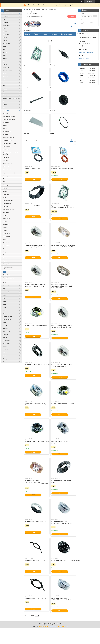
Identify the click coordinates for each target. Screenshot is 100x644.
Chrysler (6, 335)
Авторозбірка (7, 286)
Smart (5, 347)
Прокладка (27, 134)
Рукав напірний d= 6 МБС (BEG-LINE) (35, 561)
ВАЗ (4, 80)
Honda (5, 52)
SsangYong (6, 350)
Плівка (5, 231)
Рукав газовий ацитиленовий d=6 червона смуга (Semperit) (61, 365)
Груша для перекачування (58, 65)
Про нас (45, 34)
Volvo (5, 356)
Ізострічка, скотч (8, 164)
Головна (28, 34)
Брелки (5, 191)
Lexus (5, 62)
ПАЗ (4, 101)
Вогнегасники (7, 170)
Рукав (25, 65)
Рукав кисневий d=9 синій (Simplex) (35, 404)
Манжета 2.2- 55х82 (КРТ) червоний (62, 168)
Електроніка (7, 237)
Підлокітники (7, 234)
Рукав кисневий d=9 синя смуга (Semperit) (61, 442)
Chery (5, 304)
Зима (5, 197)
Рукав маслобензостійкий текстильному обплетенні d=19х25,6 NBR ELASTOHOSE (63, 286)
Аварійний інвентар (9, 209)
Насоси (5, 228)
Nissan (5, 31)
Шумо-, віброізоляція (9, 119)
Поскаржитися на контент (46, 626)
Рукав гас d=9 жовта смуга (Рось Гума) (63, 404)
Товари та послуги (8, 13)
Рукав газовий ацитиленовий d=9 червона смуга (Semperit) (35, 246)
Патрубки (26, 88)
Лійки (5, 182)
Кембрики (6, 258)
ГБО (4, 107)
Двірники (6, 113)
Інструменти (7, 43)
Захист (5, 221)
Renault (5, 74)
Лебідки (5, 240)
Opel (5, 295)
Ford (5, 28)
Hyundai (5, 22)
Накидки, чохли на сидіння (11, 144)
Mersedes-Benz (8, 319)
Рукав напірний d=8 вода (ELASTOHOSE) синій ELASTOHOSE (62, 599)
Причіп (5, 188)
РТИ (4, 272)
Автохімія (6, 16)
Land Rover (6, 341)
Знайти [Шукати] (72, 16)
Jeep (5, 56)
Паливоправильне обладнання (8, 268)
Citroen (5, 301)
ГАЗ (4, 86)
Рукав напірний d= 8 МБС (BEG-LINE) (35, 521)
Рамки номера (7, 203)
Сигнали (5, 255)
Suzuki (5, 353)
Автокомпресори (8, 200)
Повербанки (7, 275)
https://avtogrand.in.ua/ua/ (87, 52)
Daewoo (6, 77)
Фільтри (5, 215)
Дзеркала (6, 167)
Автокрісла (6, 212)
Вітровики (6, 158)
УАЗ (4, 83)
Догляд (5, 176)
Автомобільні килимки (9, 116)
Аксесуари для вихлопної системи (10, 154)
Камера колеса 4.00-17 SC (32, 206)
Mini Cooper (7, 344)
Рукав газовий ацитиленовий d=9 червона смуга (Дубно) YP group (35, 285)
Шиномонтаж (7, 246)
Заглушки (6, 179)
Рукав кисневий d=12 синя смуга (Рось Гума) (37, 441)
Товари (36, 34)
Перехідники (7, 147)
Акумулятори (7, 131)
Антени (5, 125)
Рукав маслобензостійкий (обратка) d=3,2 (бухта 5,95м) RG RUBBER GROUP (63, 207)
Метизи (5, 261)
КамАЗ (5, 104)
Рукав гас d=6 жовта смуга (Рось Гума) (36, 325)
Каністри (6, 161)
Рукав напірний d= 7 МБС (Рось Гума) (35, 598)
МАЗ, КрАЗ (6, 292)
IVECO (5, 338)
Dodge (5, 65)
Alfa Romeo (6, 331)
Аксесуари (6, 110)
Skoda (5, 325)
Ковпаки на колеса (8, 138)
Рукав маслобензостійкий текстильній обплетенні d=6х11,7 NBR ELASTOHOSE (63, 246)
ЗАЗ (4, 92)
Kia (4, 19)
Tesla (5, 310)
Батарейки (6, 150)
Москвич (6, 89)
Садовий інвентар (8, 71)
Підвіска (53, 111)
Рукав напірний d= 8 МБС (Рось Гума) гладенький (63, 561)
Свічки (5, 249)
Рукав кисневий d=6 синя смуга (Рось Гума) (37, 364)
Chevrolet (6, 68)
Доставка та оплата (67, 34)
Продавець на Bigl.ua (50, 625)
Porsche (5, 362)
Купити (33, 179)
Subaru (5, 59)
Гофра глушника (8, 141)
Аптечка (5, 206)
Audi (4, 46)
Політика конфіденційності (60, 626)
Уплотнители (27, 111)
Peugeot (6, 328)
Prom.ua (59, 623)
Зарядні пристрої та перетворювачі (9, 279)
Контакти (54, 34)
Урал (5, 322)
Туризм (5, 95)
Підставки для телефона (10, 173)
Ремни (52, 134)
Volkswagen (7, 25)
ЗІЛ (4, 289)
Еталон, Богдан (7, 316)
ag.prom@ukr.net (84, 58)
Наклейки (6, 224)
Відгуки (96, 34)
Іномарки (6, 359)
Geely (5, 313)
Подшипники (7, 252)
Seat (4, 307)
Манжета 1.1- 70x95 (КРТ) (33, 168)
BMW (5, 49)
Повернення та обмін (84, 34)
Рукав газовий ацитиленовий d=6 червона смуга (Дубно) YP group (61, 326)
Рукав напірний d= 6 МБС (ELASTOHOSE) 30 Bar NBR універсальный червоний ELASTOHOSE (36, 482)
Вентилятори (7, 218)
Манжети (53, 88)
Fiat (4, 298)
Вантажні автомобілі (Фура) (11, 98)
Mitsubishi (6, 34)
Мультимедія (7, 243)
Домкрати (6, 122)
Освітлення (6, 283)
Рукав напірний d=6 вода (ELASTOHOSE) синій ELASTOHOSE (62, 522)
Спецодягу (6, 185)
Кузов (5, 128)
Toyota (5, 40)
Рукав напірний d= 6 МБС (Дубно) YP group (62, 481)
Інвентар (6, 135)
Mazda (5, 37)
